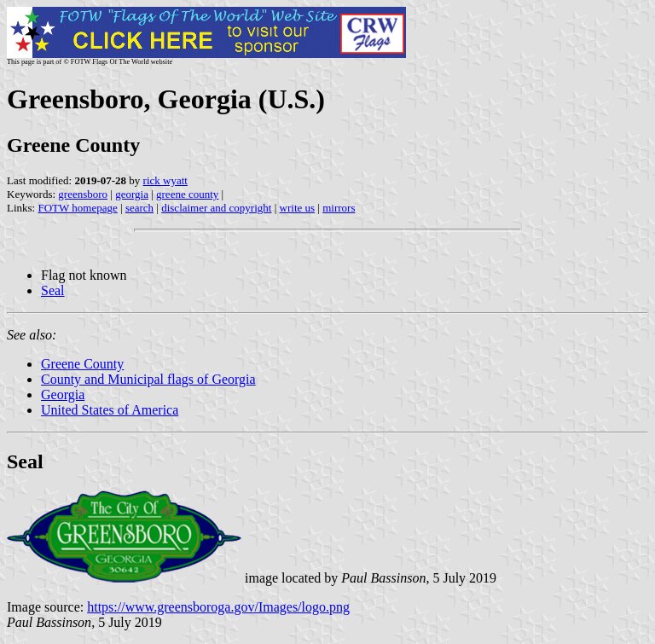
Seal (53, 290)
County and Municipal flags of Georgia (148, 379)
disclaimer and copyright (216, 208)
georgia (132, 194)
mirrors (339, 208)
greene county (187, 194)
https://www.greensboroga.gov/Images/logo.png (218, 607)
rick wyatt (165, 180)
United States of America (110, 410)
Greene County (82, 364)
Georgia (63, 395)
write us (298, 208)
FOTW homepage (77, 208)
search (139, 208)
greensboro (83, 194)
